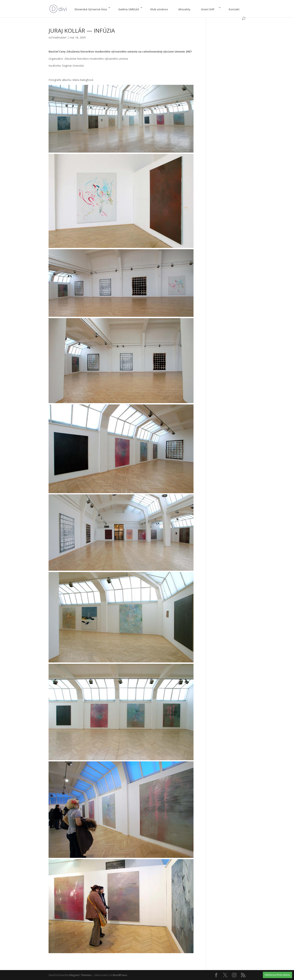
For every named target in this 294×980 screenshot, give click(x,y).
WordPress (120, 975)
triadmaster (60, 37)
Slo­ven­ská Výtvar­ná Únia (91, 9)
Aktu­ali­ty (184, 9)
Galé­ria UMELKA (129, 9)
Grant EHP (209, 9)
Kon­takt (234, 9)
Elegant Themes (80, 975)
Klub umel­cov (159, 9)
